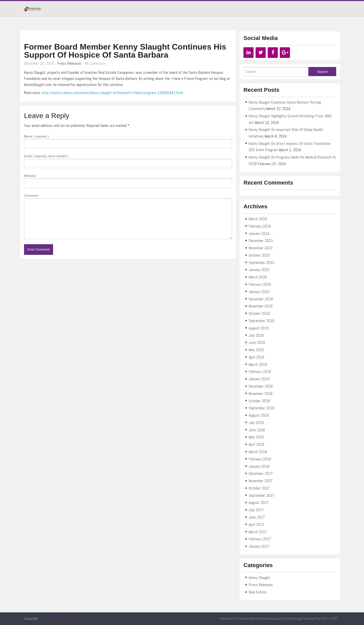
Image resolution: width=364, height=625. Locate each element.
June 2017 (257, 517)
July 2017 (256, 510)
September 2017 (261, 495)
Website (30, 176)
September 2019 (261, 321)
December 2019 (261, 299)
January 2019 (259, 379)
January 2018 (259, 466)
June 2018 (257, 430)
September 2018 (261, 408)
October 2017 (259, 488)
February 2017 (260, 539)
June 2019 (257, 342)
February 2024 (260, 226)
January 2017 (259, 546)
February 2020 (260, 284)
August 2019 (259, 328)
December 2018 (261, 386)
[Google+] (285, 53)
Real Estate (258, 592)
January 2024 (259, 233)
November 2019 (261, 306)
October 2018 (259, 401)
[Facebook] (273, 53)
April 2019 (256, 357)
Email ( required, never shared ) (46, 156)
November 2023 (261, 248)
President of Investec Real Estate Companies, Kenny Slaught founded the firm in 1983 (279, 619)
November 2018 (261, 394)
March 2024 (258, 219)
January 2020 (259, 292)
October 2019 (259, 313)
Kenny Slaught (259, 578)
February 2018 (260, 459)
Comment (31, 195)
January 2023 (259, 270)
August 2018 (259, 415)
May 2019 (256, 350)
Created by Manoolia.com (57, 619)
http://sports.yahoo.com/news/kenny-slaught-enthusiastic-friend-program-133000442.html (112, 93)
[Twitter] (261, 53)
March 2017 (258, 532)
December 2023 (261, 241)
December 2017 (261, 473)
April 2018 (256, 444)
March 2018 (258, 452)
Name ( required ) (36, 136)
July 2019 (256, 335)
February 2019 (260, 372)
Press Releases (69, 63)
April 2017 (256, 524)
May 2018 (256, 437)
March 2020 (258, 277)
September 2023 (261, 263)
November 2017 (261, 481)
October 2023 (259, 255)
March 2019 (258, 364)
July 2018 (256, 423)
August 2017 (259, 503)
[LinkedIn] (248, 53)
